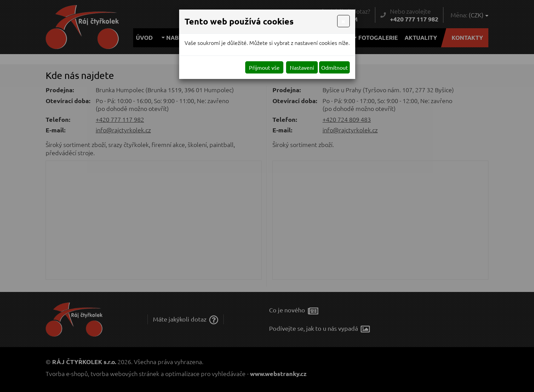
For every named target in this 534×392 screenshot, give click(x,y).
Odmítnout (334, 67)
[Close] (343, 21)
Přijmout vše (264, 67)
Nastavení (302, 67)
